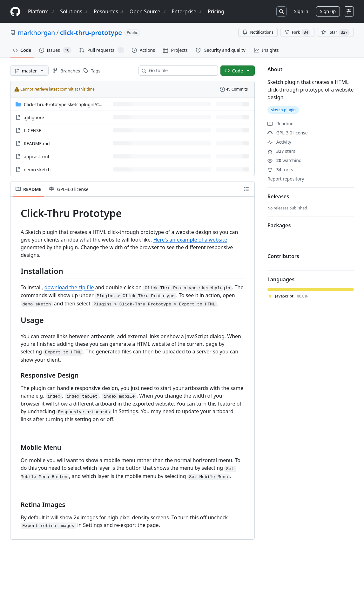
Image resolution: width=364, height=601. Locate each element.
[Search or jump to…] (281, 11)
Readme (280, 123)
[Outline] (246, 189)
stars (281, 151)
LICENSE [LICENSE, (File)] (33, 130)
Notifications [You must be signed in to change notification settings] (258, 32)
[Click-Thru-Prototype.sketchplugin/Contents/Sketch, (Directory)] (77, 104)
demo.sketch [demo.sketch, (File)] (37, 170)
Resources (109, 11)
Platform (41, 11)
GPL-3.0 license (288, 133)
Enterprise (187, 11)
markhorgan (36, 33)
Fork (297, 32)
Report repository (286, 179)
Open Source (148, 11)
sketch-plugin (283, 110)
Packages (279, 225)
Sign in (301, 11)
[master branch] (29, 71)
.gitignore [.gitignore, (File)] (34, 117)
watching (284, 160)
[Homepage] (15, 12)
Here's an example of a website (190, 240)
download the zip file (69, 287)
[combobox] (181, 71)
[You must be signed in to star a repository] (335, 32)
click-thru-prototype (91, 33)
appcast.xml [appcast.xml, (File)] (36, 157)
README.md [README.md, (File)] (37, 143)
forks (280, 170)
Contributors (283, 256)
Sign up (328, 11)
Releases (278, 196)
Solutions (74, 11)
